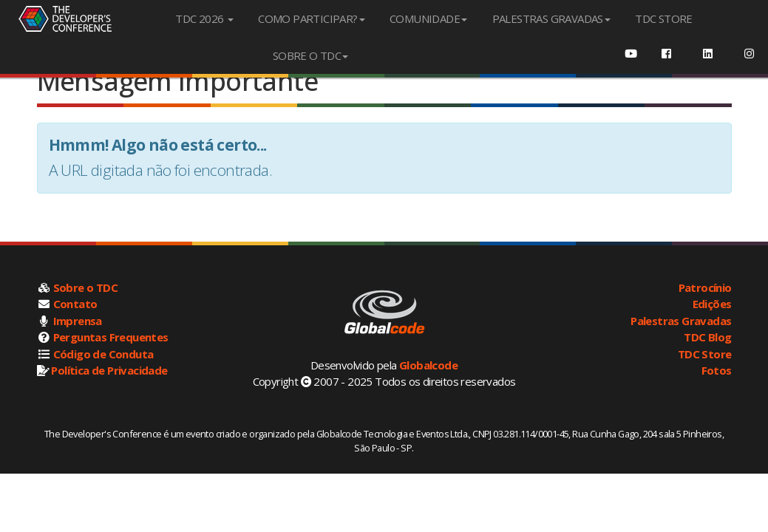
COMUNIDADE (428, 18)
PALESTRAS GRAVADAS (551, 18)
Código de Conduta (103, 354)
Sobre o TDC (85, 287)
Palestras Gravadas (681, 321)
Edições (712, 304)
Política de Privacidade (109, 370)
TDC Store (705, 354)
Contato (75, 304)
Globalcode (428, 365)
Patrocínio (705, 287)
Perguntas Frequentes (111, 337)
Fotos (717, 370)
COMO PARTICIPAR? (311, 18)
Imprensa (78, 321)
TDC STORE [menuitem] (664, 18)
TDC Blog (707, 337)
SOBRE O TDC (310, 55)
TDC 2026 (204, 18)
